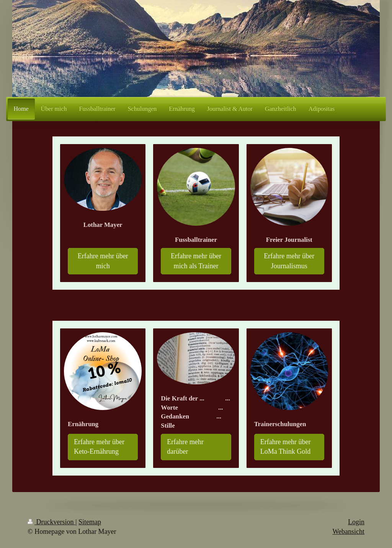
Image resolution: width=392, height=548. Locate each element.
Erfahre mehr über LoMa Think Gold (286, 447)
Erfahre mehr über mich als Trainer (196, 261)
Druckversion (51, 522)
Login (356, 522)
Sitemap (90, 522)
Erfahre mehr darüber (185, 447)
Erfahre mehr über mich (103, 261)
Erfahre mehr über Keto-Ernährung (99, 447)
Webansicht (348, 532)
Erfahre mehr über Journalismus (289, 261)
